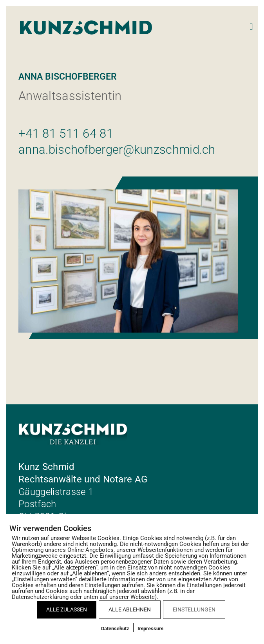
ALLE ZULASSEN (67, 609)
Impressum (150, 629)
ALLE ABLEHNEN (130, 609)
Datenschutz (115, 629)
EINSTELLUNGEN (194, 609)
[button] (251, 27)
